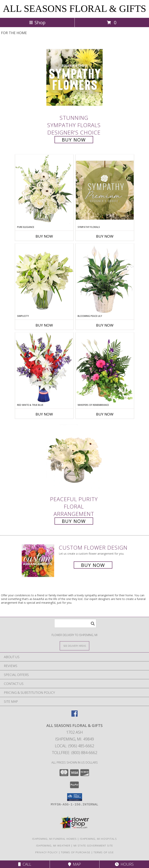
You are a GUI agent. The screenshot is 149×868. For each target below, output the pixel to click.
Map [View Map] (74, 864)
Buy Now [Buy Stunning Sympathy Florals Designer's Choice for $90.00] (74, 140)
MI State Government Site (93, 846)
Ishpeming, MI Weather (53, 846)
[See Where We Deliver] (74, 646)
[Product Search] (75, 623)
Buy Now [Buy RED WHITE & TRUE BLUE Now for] (44, 414)
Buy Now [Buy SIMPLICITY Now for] (44, 325)
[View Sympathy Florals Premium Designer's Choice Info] (105, 190)
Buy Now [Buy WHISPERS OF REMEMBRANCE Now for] (105, 414)
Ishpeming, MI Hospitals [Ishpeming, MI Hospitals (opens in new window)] (98, 839)
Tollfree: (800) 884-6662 (75, 753)
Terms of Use (104, 852)
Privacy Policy (46, 852)
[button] (75, 797)
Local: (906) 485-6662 (74, 746)
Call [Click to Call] (25, 864)
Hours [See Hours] (124, 864)
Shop (37, 22)
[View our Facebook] (74, 715)
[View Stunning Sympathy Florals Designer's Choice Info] (74, 77)
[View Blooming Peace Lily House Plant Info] (105, 279)
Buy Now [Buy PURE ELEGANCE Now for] (44, 236)
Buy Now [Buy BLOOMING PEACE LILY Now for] (105, 325)
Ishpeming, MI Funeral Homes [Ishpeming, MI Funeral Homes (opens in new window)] (54, 839)
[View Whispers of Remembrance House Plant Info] (105, 368)
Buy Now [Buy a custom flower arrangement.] (93, 565)
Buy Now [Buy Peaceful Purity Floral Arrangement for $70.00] (74, 521)
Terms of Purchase (76, 852)
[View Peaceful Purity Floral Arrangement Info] (74, 459)
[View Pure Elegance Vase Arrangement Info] (44, 190)
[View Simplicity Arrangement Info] (44, 279)
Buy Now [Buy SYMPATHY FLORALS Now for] (105, 236)
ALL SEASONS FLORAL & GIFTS (74, 9)
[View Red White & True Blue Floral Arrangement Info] (44, 368)
